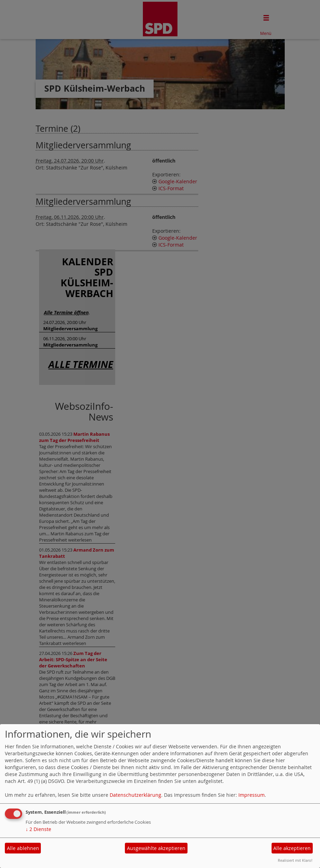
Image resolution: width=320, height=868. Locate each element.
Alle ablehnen (23, 848)
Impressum (252, 795)
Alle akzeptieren (292, 848)
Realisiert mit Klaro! (295, 860)
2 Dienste (38, 829)
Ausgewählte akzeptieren (156, 848)
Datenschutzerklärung (135, 795)
